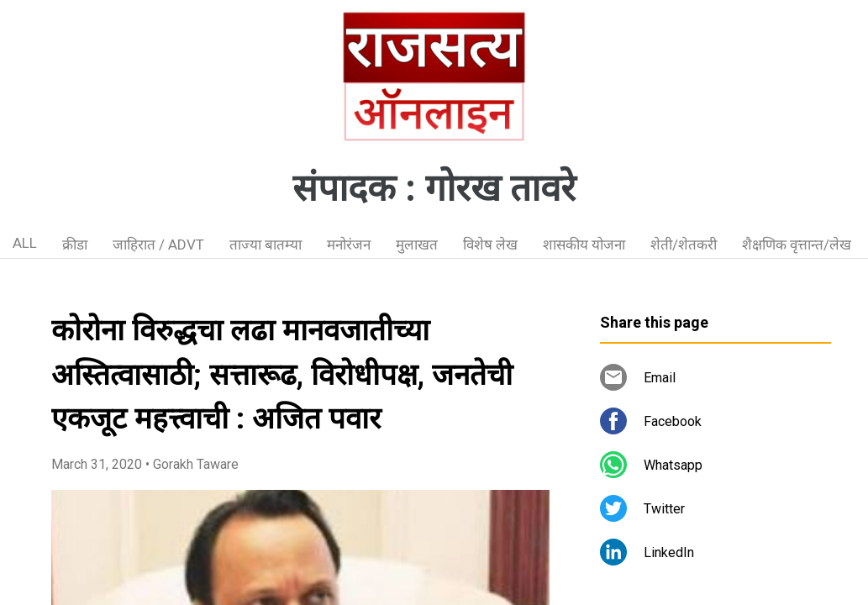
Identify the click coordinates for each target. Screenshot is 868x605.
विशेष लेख (490, 245)
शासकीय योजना (584, 245)
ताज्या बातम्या (266, 245)
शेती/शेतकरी (684, 245)
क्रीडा (75, 245)
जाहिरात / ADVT (158, 245)
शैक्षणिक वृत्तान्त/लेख (797, 245)
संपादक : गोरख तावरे (434, 188)
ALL (25, 243)
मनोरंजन (349, 245)
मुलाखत (417, 245)
